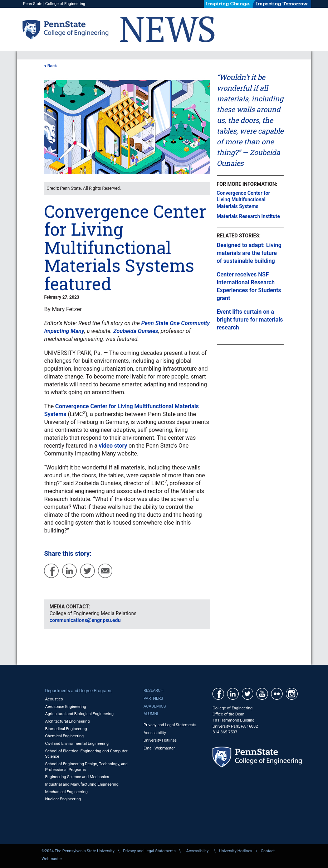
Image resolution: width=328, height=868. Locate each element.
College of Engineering (65, 4)
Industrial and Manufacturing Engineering (82, 784)
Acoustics (54, 699)
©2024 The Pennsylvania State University (78, 851)
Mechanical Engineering (66, 792)
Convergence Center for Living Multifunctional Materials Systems (243, 200)
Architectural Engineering (67, 721)
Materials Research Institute (248, 216)
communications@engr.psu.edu (85, 620)
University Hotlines (160, 740)
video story (113, 446)
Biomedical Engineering (66, 729)
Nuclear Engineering (63, 799)
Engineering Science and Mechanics (77, 777)
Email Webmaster (159, 748)
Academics (155, 706)
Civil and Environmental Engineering (77, 744)
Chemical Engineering (64, 736)
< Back (50, 66)
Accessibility (155, 733)
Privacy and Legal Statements (170, 725)
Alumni (151, 714)
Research (153, 691)
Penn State (33, 4)
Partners (153, 698)
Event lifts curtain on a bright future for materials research (250, 320)
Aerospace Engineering (66, 707)
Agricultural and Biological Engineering (79, 714)
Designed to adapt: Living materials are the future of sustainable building (249, 253)
